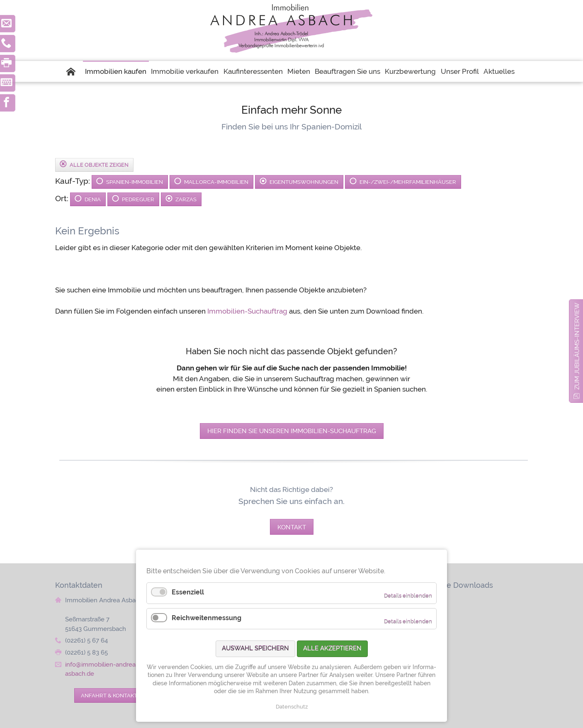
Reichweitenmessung (206, 618)
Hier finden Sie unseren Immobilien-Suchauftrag (292, 431)
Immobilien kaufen (116, 71)
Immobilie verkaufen (185, 71)
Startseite (75, 71)
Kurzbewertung (410, 71)
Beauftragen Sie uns (347, 71)
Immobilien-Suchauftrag (247, 311)
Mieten (299, 71)
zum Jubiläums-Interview (577, 346)
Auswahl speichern (255, 648)
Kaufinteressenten (253, 71)
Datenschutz (292, 707)
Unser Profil (460, 71)
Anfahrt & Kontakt (109, 695)
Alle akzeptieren (332, 648)
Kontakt (292, 527)
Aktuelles (499, 71)
